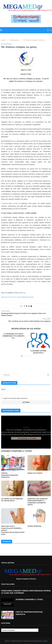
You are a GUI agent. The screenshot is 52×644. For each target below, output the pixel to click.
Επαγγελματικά (14, 40)
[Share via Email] (31, 306)
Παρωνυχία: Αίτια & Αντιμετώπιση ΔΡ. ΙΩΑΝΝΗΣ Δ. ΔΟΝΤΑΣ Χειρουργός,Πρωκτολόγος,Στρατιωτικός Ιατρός (13, 530)
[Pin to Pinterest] (29, 306)
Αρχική (3, 40)
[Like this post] (22, 306)
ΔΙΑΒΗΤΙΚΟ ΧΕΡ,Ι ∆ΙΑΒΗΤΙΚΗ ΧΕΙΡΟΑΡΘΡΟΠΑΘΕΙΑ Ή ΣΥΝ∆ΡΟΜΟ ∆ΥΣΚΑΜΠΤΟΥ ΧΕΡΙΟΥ (37, 502)
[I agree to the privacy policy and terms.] (2, 398)
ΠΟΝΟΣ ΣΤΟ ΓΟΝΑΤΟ (35, 473)
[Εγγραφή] (26, 402)
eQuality (45, 641)
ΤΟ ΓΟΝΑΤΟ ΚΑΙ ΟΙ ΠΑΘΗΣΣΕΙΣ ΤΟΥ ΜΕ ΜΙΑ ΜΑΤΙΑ (12, 500)
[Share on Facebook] (24, 306)
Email (3, 389)
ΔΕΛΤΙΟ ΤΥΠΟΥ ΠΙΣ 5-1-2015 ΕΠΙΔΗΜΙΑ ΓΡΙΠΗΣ (17, 297)
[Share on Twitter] (27, 306)
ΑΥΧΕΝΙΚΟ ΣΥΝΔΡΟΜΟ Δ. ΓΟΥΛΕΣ (17, 451)
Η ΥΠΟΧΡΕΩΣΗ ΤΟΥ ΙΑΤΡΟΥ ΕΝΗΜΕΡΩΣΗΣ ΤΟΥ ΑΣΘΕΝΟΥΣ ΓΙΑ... (14, 336)
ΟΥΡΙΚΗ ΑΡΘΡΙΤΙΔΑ (34, 526)
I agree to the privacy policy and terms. (14, 398)
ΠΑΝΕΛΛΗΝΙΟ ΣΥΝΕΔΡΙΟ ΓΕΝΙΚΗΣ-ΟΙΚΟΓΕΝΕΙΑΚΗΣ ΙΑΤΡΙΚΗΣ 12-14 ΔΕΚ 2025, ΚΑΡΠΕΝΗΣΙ (26, 592)
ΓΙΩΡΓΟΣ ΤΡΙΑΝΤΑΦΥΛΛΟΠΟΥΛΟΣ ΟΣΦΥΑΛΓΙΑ (10, 475)
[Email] (26, 393)
